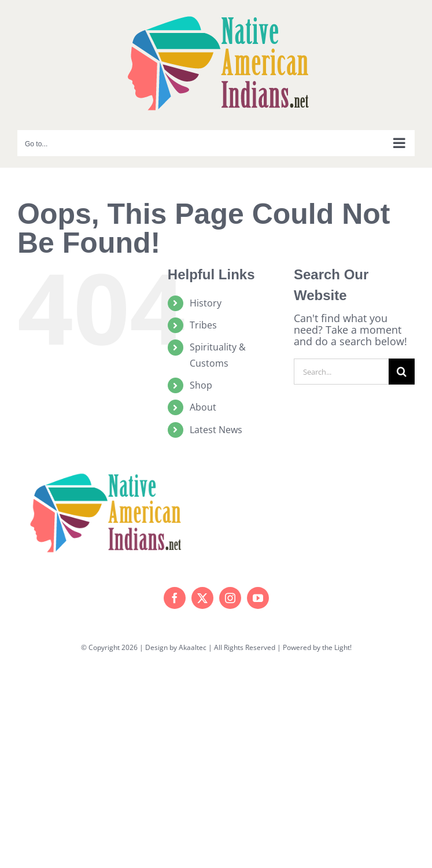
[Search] (402, 372)
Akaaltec (193, 647)
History (206, 303)
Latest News (216, 430)
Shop (201, 385)
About (203, 407)
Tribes (203, 325)
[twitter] (202, 598)
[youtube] (258, 598)
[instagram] (230, 598)
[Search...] (341, 372)
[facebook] (175, 598)
